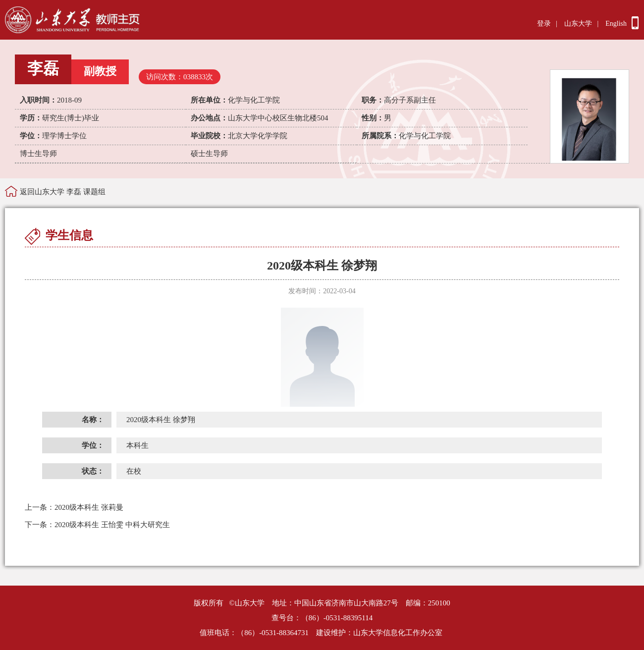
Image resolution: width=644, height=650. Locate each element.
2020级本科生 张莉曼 (74, 507)
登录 (544, 24)
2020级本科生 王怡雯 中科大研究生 (97, 525)
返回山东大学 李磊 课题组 (63, 192)
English (616, 24)
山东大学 (578, 24)
